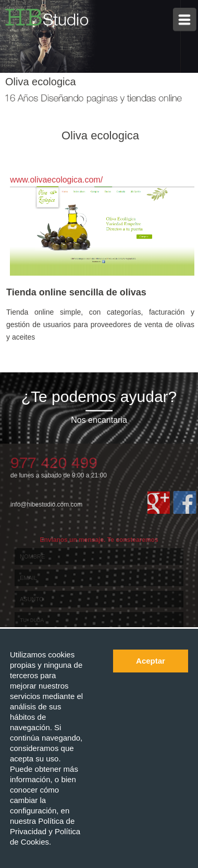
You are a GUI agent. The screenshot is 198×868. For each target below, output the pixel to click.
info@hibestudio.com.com (46, 504)
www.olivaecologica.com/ (56, 180)
